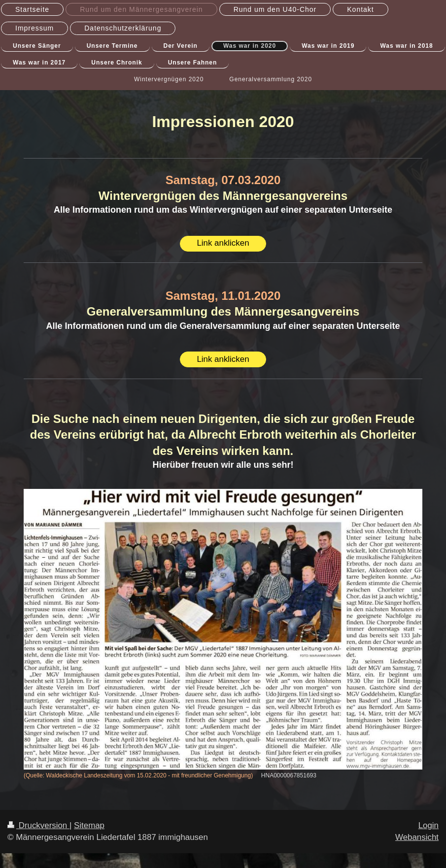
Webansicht (417, 837)
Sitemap (89, 825)
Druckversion (38, 825)
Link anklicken (223, 243)
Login (429, 825)
